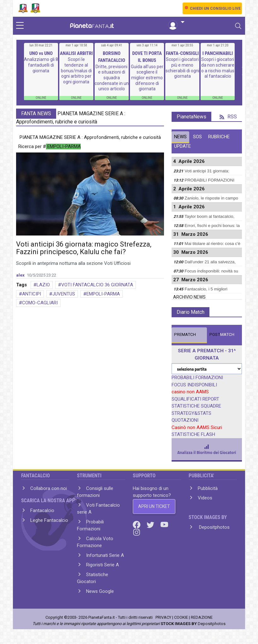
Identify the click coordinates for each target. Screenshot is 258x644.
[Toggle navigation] (238, 26)
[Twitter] (151, 524)
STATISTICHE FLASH (193, 434)
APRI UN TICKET (154, 506)
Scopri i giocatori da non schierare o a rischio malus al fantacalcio (218, 68)
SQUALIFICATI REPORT (195, 399)
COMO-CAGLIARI (40, 303)
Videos (205, 498)
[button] (176, 22)
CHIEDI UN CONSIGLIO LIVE (215, 9)
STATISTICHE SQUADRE (196, 406)
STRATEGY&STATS (191, 413)
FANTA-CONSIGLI (182, 53)
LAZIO (43, 285)
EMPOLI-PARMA (103, 294)
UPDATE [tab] (182, 146)
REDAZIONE (202, 617)
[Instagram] (137, 532)
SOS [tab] (197, 137)
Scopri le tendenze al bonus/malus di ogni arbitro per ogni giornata (76, 70)
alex (20, 275)
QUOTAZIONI (185, 420)
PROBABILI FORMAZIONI (197, 378)
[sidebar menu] (20, 26)
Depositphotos (214, 527)
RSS (228, 117)
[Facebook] (137, 524)
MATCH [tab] (185, 334)
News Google (100, 591)
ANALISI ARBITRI (76, 53)
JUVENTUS (64, 294)
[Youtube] (164, 524)
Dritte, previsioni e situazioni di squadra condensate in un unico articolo (112, 78)
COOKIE (181, 617)
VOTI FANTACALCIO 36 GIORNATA (97, 285)
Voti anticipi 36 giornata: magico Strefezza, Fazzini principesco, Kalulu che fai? (84, 248)
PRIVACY (163, 617)
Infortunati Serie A (105, 555)
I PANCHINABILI (218, 53)
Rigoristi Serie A (103, 565)
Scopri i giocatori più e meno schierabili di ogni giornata (182, 68)
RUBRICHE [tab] (219, 137)
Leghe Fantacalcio (49, 520)
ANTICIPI (32, 294)
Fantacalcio (42, 510)
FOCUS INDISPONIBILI (194, 385)
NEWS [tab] (180, 137)
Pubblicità (208, 488)
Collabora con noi (49, 488)
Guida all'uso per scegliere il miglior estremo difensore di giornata (147, 78)
